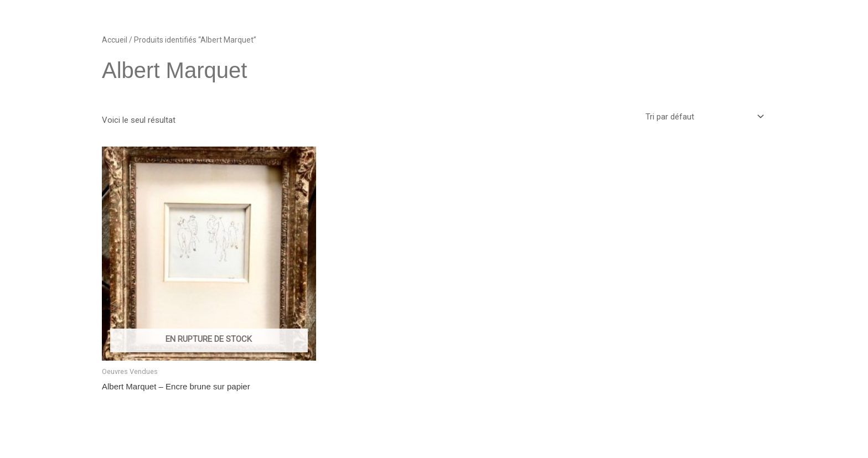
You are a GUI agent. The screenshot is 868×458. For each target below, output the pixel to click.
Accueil (115, 40)
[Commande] (704, 117)
